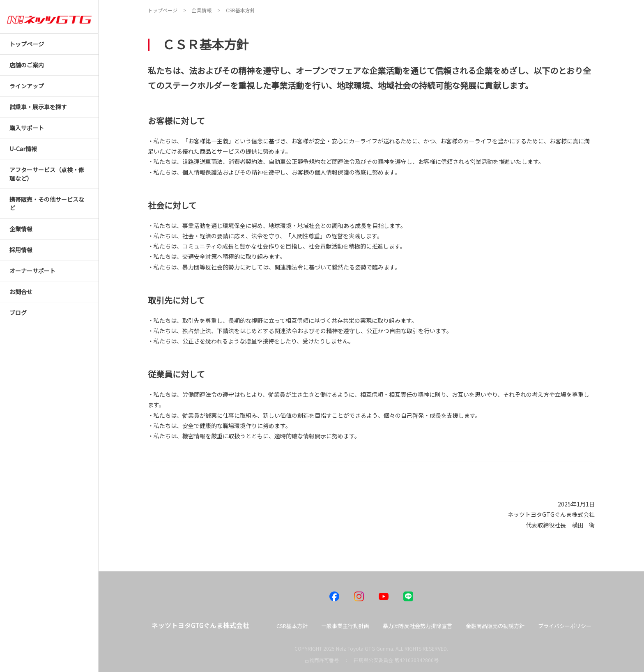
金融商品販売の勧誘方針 (495, 626)
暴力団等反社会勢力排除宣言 (417, 626)
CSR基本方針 (292, 626)
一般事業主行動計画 (345, 626)
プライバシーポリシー (565, 626)
